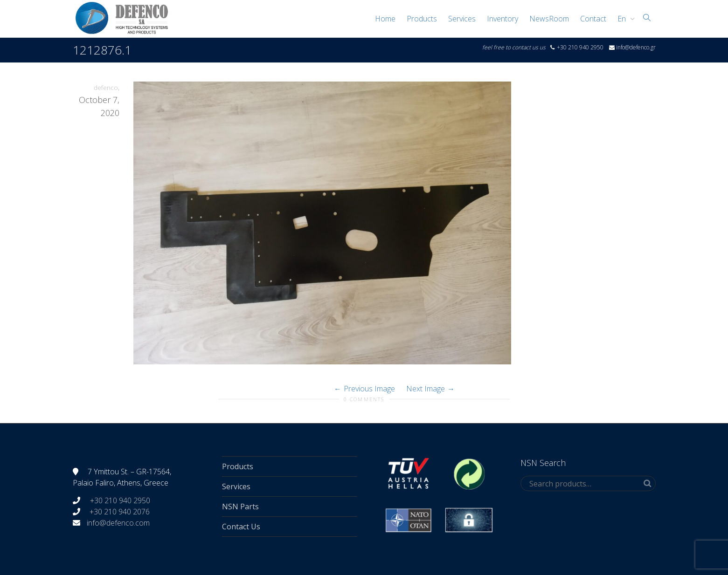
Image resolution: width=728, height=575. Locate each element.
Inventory (503, 19)
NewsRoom (549, 19)
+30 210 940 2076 (120, 512)
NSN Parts (240, 507)
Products (422, 19)
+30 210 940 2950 (119, 500)
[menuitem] (624, 19)
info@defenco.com (118, 523)
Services (462, 19)
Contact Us (241, 527)
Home (385, 19)
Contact (593, 19)
